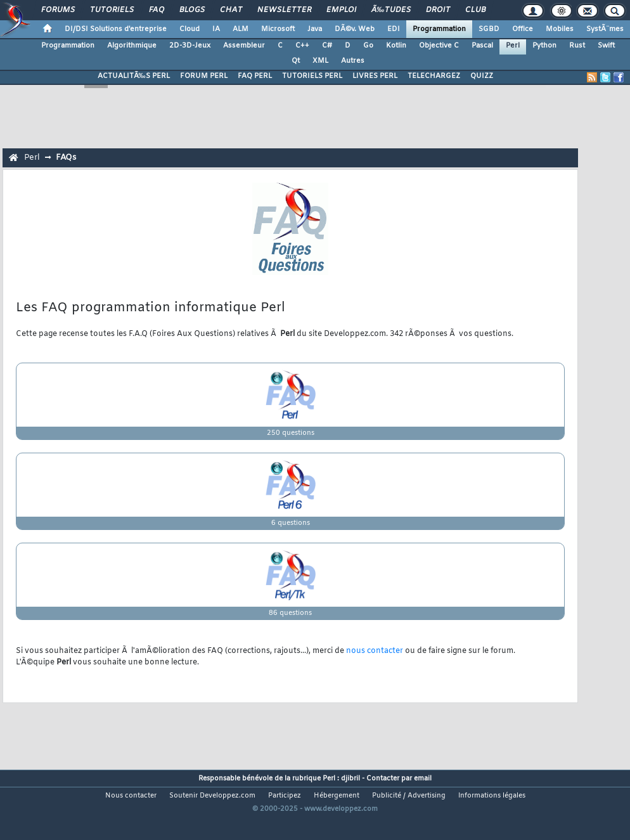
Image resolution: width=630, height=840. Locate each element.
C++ (302, 46)
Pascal (482, 46)
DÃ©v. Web (355, 29)
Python (544, 46)
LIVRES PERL (375, 76)
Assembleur (244, 46)
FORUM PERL (204, 76)
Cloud (190, 29)
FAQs (66, 158)
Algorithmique (132, 46)
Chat (231, 10)
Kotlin (396, 46)
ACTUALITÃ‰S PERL (134, 76)
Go (368, 46)
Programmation (439, 29)
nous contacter (375, 651)
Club (475, 10)
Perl (513, 46)
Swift (606, 46)
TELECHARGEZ (434, 76)
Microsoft (278, 29)
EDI (394, 29)
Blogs (192, 10)
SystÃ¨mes (605, 29)
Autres (353, 61)
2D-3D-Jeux (190, 46)
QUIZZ (482, 76)
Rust (577, 46)
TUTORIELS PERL (312, 76)
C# (327, 46)
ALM (241, 29)
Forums (58, 10)
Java (315, 29)
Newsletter (284, 10)
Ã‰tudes (391, 10)
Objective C (439, 46)
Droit (438, 10)
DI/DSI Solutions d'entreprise (116, 29)
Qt (296, 61)
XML (320, 61)
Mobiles (560, 29)
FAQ (157, 10)
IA (216, 29)
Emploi (341, 10)
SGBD (489, 29)
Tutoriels (112, 10)
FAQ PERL (255, 76)
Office (523, 29)
